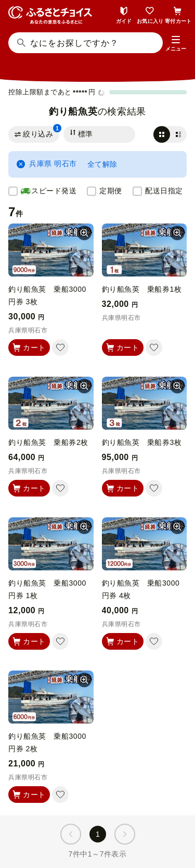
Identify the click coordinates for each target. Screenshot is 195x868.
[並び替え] (99, 134)
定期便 (111, 191)
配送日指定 (164, 191)
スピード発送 (49, 191)
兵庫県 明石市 (47, 164)
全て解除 (102, 164)
